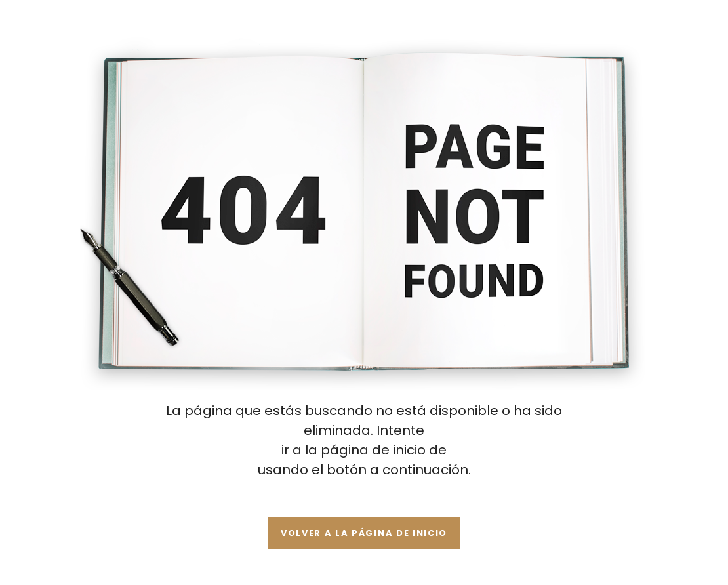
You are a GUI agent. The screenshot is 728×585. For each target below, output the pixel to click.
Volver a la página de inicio (364, 533)
